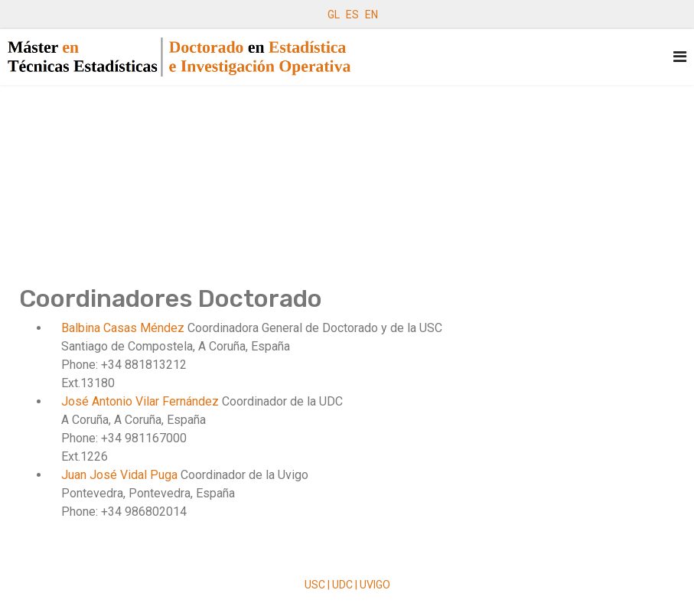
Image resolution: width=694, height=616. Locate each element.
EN (371, 15)
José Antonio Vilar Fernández (142, 401)
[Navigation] (680, 57)
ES (352, 15)
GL (334, 15)
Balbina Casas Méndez (124, 328)
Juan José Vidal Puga (121, 475)
